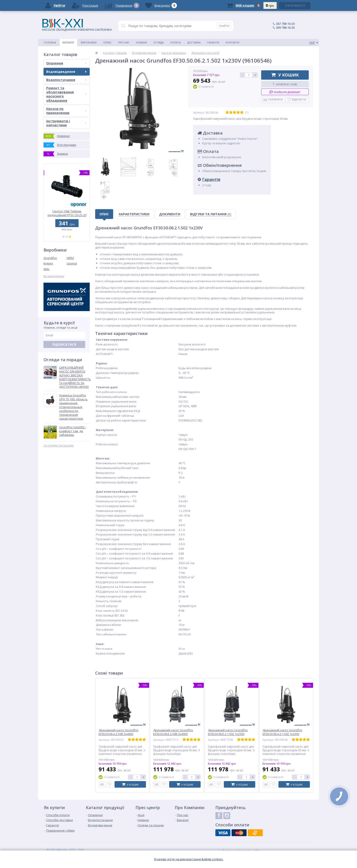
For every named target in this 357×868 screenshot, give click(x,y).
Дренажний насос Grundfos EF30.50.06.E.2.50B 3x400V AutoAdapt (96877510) (173, 734)
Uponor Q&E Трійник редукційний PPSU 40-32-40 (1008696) (67, 213)
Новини (141, 42)
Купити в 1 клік (285, 84)
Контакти (232, 42)
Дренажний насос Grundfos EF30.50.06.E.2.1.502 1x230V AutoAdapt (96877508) (228, 734)
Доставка (194, 42)
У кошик (285, 75)
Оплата (176, 42)
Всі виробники (54, 276)
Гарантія (213, 42)
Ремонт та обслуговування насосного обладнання (66, 94)
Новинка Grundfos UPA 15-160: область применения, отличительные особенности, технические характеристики (73, 407)
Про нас (124, 42)
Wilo (46, 269)
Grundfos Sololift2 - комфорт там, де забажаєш (73, 431)
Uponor (72, 263)
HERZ (70, 258)
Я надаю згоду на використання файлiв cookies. (189, 859)
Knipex (48, 263)
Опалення (66, 63)
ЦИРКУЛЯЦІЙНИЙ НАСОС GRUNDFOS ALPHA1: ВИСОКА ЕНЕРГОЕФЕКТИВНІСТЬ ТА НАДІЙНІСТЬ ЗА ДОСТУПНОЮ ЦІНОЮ (75, 377)
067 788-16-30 (285, 24)
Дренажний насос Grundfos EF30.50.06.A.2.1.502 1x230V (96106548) (282, 734)
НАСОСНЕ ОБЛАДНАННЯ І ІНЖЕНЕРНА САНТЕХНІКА (77, 25)
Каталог (68, 42)
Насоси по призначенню (66, 111)
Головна (50, 42)
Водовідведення (66, 72)
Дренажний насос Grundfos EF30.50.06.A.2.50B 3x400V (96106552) (119, 734)
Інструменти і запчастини (66, 123)
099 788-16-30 (285, 28)
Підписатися (64, 344)
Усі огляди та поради (59, 445)
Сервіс (107, 42)
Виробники (89, 42)
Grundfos (50, 258)
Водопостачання (66, 80)
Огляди (159, 42)
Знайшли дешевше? (285, 92)
